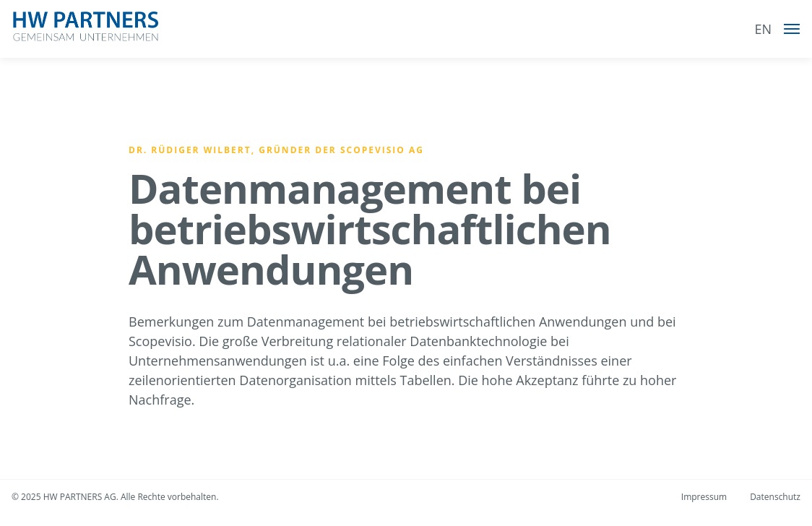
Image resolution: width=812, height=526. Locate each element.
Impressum (704, 497)
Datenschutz (775, 497)
